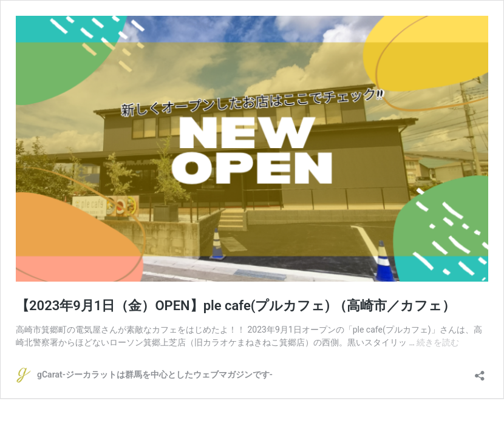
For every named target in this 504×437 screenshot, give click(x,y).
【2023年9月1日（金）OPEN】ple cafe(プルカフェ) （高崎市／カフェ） (236, 306)
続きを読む (438, 342)
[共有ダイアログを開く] (480, 372)
